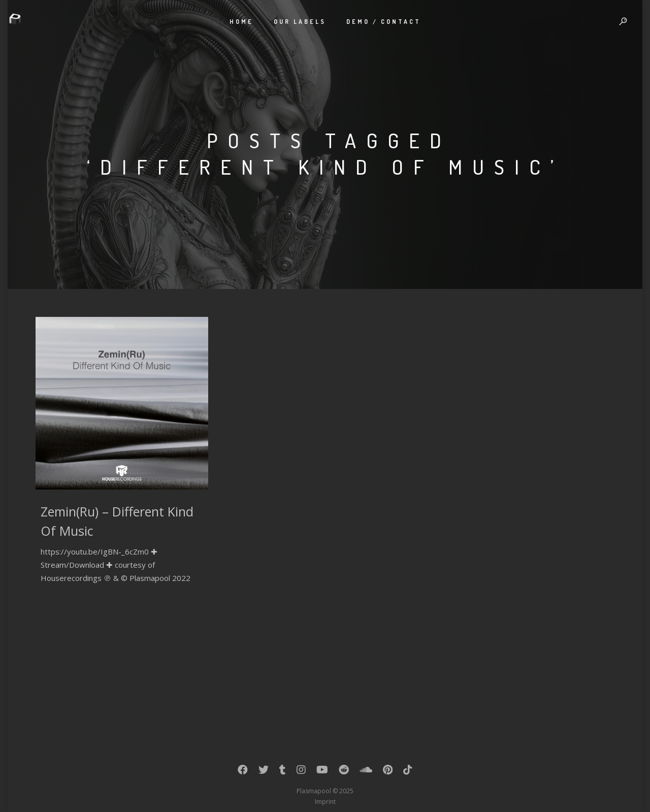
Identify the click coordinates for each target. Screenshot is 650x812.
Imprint (325, 802)
